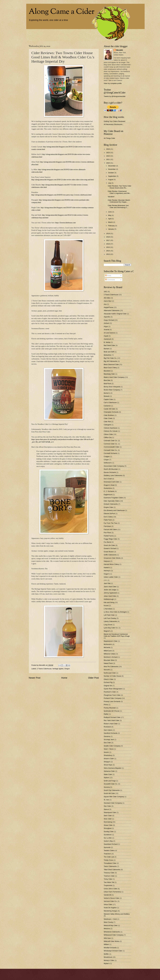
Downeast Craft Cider (111, 482)
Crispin (106, 460)
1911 (106, 292)
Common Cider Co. (111, 444)
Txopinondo (108, 885)
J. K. (105, 580)
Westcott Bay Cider (111, 925)
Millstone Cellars (110, 654)
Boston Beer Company (112, 390)
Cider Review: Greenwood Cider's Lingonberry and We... (119, 192)
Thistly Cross (108, 860)
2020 (108, 163)
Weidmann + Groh (110, 919)
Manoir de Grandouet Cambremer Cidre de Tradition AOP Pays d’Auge (117, 635)
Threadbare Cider (110, 863)
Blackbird (107, 371)
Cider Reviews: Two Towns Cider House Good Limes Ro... (119, 187)
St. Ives (106, 800)
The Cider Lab (109, 857)
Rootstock (107, 727)
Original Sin (108, 686)
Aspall (106, 336)
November (112, 169)
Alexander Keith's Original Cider (115, 314)
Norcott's (107, 670)
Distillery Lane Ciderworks (113, 475)
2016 (108, 244)
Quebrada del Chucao (112, 711)
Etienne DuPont (109, 514)
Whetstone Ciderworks (112, 932)
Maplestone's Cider (111, 641)
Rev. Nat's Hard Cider (111, 720)
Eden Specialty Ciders (112, 501)
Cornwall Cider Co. (110, 450)
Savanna (107, 736)
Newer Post (35, 678)
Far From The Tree (110, 523)
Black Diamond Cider (111, 364)
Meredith (120, 50)
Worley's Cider (109, 960)
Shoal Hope (108, 765)
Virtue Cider (108, 904)
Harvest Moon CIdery (111, 564)
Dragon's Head (109, 485)
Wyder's (107, 963)
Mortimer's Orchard (111, 657)
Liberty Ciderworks (110, 621)
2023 (108, 153)
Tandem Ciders (109, 850)
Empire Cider (108, 507)
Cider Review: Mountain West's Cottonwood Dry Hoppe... (119, 201)
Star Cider (107, 806)
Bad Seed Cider (109, 345)
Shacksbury (108, 755)
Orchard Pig (108, 682)
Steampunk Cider (110, 812)
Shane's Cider (109, 759)
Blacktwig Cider (109, 374)
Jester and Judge (110, 590)
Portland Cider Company (113, 698)
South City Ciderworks (112, 790)
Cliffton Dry (108, 437)
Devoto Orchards (110, 472)
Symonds (107, 847)
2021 (108, 159)
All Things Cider (109, 138)
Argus (106, 326)
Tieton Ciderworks (110, 866)
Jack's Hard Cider (110, 587)
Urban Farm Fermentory (112, 892)
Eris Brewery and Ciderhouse (114, 510)
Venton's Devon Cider (111, 898)
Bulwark (107, 396)
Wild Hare (107, 938)
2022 (108, 156)
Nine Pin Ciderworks (111, 667)
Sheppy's (107, 762)
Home (64, 678)
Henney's (107, 571)
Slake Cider (108, 774)
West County (108, 922)
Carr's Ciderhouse (110, 403)
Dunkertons (108, 488)
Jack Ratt (107, 583)
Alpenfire (107, 317)
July (110, 183)
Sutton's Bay (108, 841)
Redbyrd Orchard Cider (112, 717)
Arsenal (106, 330)
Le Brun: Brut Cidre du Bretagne (115, 612)
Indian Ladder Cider (111, 577)
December (112, 166)
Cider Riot (107, 422)
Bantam (106, 349)
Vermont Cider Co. (110, 901)
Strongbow (108, 828)
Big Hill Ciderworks (110, 361)
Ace (105, 304)
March (111, 222)
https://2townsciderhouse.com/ (66, 223)
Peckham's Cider (110, 692)
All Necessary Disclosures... (114, 124)
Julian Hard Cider (110, 596)
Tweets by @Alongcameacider (115, 96)
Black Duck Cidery (110, 368)
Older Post (93, 678)
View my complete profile (113, 83)
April (110, 219)
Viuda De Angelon (110, 908)
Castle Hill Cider (109, 409)
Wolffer (106, 954)
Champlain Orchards (111, 412)
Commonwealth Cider (111, 447)
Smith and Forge (110, 781)
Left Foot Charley (110, 618)
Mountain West (109, 660)
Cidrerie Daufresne (110, 428)
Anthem (106, 323)
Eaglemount (108, 495)
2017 (108, 240)
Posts (108, 276)
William (106, 944)
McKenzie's (108, 644)
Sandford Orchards (111, 733)
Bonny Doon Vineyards (112, 387)
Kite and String (109, 602)
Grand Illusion (109, 552)
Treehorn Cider (109, 876)
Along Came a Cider (62, 12)
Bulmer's (107, 393)
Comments (110, 280)
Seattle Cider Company (112, 746)
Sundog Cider (109, 832)
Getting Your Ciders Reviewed (114, 121)
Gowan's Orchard (110, 548)
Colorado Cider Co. (111, 441)
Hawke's (107, 568)
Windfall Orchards (110, 948)
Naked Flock (108, 663)
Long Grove (108, 625)
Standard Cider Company (113, 803)
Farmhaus (107, 526)
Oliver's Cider (109, 679)
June (110, 212)
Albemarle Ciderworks (112, 310)
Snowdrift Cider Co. (111, 784)
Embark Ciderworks (111, 504)
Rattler (106, 714)
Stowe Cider (108, 825)
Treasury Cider (109, 873)
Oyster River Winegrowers (113, 689)
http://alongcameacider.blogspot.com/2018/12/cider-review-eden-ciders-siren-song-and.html (63, 180)
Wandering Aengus (110, 911)
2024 (108, 149)
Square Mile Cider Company (114, 797)
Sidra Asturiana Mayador (113, 768)
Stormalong (108, 822)
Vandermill (107, 895)
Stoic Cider (108, 819)
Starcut (106, 809)
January (111, 229)
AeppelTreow (108, 307)
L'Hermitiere (108, 609)
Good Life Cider (109, 545)
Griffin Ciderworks (110, 555)
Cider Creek (108, 418)
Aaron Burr (108, 301)
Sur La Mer (108, 838)
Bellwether (107, 355)
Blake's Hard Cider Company (114, 377)
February (112, 226)
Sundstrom (108, 835)
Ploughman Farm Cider (112, 695)
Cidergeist (107, 425)
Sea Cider (107, 743)
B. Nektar (107, 342)
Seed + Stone (109, 749)
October (111, 173)
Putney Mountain (110, 708)
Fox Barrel (107, 542)
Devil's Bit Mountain (111, 469)
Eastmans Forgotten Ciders (114, 498)
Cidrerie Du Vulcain (111, 431)
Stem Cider (108, 816)
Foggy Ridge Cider (110, 539)
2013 (108, 254)
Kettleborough (109, 599)
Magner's (107, 631)
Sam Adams (108, 730)
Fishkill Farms (109, 536)
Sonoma (107, 787)
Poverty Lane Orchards (112, 701)
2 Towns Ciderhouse (44, 669)
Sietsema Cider (109, 771)
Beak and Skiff (109, 352)
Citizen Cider (108, 434)
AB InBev (107, 298)
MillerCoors (108, 651)
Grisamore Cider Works (112, 558)
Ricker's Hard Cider (111, 724)
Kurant (106, 606)
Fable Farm (108, 520)
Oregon (67, 669)
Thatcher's (107, 854)
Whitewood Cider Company (114, 935)
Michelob (107, 647)
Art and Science (109, 333)
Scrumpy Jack (109, 739)
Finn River (107, 533)
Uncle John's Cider (110, 889)
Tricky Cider (108, 879)
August (111, 180)
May (110, 215)
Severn (106, 752)
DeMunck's (108, 463)
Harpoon (107, 561)
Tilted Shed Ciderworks (112, 870)
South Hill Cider (109, 793)
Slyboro (106, 778)
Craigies (107, 457)
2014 (108, 251)
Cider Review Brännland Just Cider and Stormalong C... (118, 206)
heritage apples (58, 669)
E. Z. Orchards (109, 491)
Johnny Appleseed (110, 593)
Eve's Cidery (108, 517)
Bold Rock (107, 384)
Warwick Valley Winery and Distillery (117, 914)
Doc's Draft (108, 479)
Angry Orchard (109, 320)
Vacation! (111, 197)
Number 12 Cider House (112, 676)
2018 (108, 237)
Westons (107, 929)
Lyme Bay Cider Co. (111, 628)
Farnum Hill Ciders (110, 529)
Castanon (107, 406)
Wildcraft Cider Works (111, 941)
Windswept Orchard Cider (113, 951)
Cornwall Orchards (110, 453)
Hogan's (107, 574)
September (112, 176)
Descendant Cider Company (114, 466)
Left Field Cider (109, 615)
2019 (108, 234)
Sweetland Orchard (111, 844)
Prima (106, 705)
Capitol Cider (108, 399)
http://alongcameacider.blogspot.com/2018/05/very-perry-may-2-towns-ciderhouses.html (61, 195)
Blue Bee (107, 380)
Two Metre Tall (109, 882)
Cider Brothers (109, 415)
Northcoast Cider (110, 673)
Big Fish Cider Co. (110, 358)
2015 (108, 247)
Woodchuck (108, 957)
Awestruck (107, 339)
